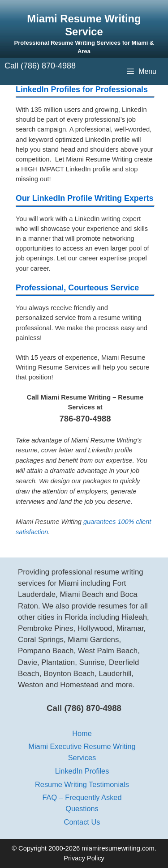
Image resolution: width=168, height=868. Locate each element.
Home (82, 733)
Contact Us (82, 822)
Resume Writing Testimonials (82, 784)
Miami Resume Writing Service (84, 25)
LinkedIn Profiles (82, 771)
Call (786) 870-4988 (40, 66)
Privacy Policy (84, 858)
